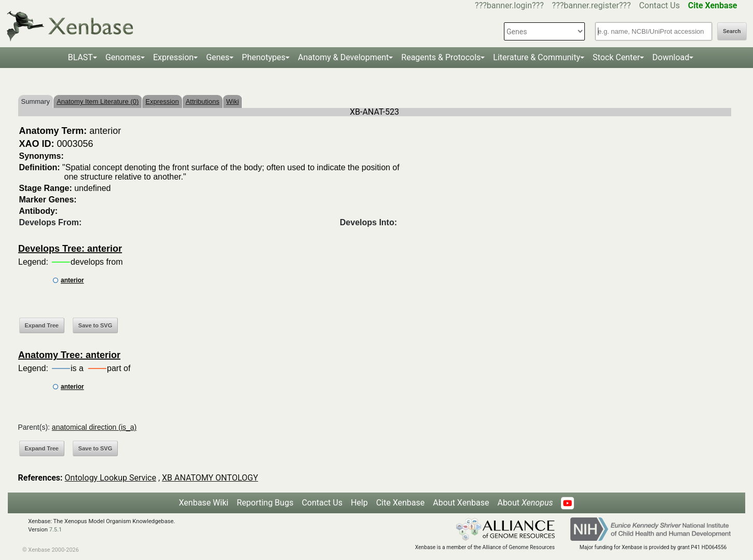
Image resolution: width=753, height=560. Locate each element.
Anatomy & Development (343, 57)
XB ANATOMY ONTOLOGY (210, 478)
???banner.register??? (592, 5)
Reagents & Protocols (441, 57)
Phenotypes (264, 57)
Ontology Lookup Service (111, 478)
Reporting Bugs (265, 503)
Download (671, 57)
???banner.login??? (509, 5)
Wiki (233, 101)
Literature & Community (537, 57)
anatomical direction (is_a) (94, 427)
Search (732, 31)
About (525, 503)
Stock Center (616, 57)
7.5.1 (56, 530)
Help (359, 503)
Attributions (203, 101)
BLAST (80, 57)
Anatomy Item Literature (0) (98, 101)
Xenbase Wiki (204, 503)
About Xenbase (461, 503)
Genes (218, 57)
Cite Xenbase (401, 503)
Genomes (123, 57)
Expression (173, 57)
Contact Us (659, 5)
